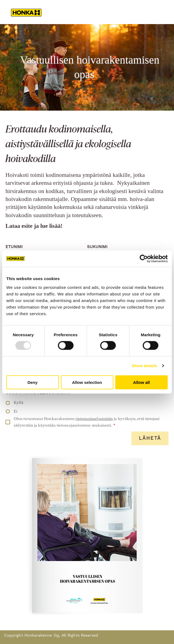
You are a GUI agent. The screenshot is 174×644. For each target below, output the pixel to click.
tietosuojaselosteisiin (94, 419)
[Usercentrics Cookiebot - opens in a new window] (144, 259)
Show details (144, 366)
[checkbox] (86, 407)
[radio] (86, 403)
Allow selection (87, 382)
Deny (33, 382)
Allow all (141, 382)
